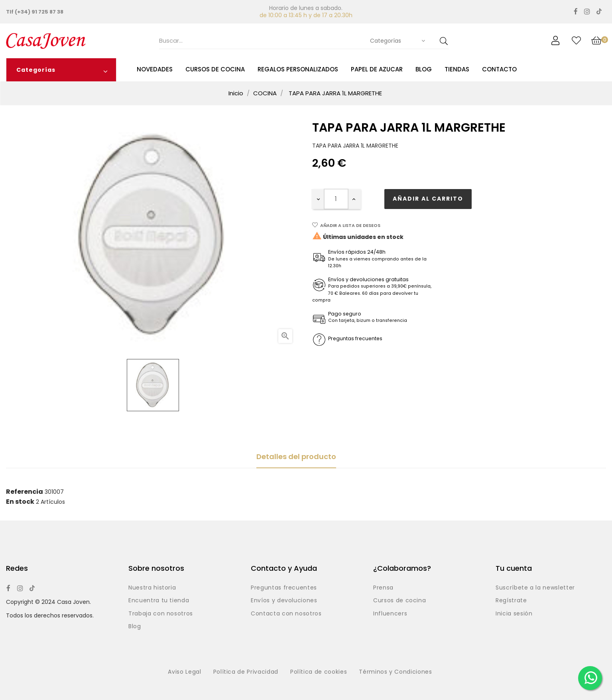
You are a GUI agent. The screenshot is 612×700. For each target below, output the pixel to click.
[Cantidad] (336, 199)
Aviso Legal (184, 672)
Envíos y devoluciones (284, 601)
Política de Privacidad (246, 672)
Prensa (383, 588)
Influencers (390, 614)
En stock (20, 502)
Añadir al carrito (428, 199)
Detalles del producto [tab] (296, 456)
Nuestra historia (152, 588)
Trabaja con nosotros (161, 614)
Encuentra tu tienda (159, 601)
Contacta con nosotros (286, 614)
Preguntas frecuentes (284, 588)
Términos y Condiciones (395, 672)
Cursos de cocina (399, 601)
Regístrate (511, 601)
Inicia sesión (514, 614)
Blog (135, 627)
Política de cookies (319, 672)
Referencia (25, 492)
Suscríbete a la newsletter (535, 588)
